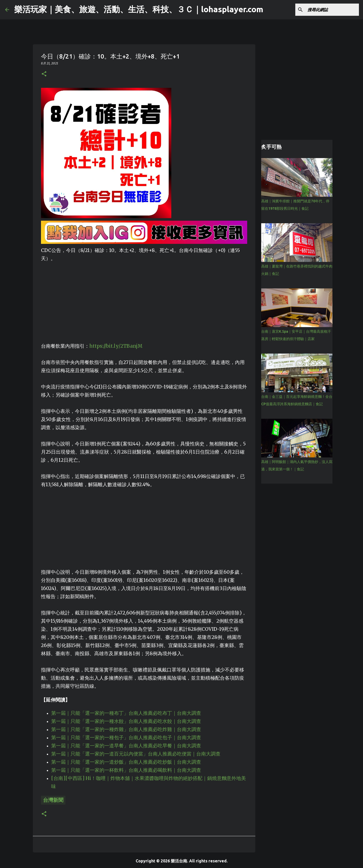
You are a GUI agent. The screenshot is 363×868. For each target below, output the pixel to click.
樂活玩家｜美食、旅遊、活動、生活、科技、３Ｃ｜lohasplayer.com (139, 9)
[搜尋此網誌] (332, 10)
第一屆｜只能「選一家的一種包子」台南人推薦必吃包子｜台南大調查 (126, 738)
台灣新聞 (53, 800)
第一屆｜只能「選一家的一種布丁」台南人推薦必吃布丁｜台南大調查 (126, 713)
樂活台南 (179, 861)
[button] (44, 74)
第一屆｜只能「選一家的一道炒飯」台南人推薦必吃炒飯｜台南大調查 (126, 762)
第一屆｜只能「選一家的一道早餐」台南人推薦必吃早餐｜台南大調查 (126, 746)
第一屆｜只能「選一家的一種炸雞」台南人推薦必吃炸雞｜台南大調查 (126, 729)
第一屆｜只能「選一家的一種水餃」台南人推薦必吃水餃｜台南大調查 (126, 721)
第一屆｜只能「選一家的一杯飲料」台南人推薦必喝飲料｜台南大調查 (126, 770)
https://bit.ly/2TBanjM (116, 346)
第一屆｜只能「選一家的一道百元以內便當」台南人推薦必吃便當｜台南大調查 (136, 754)
